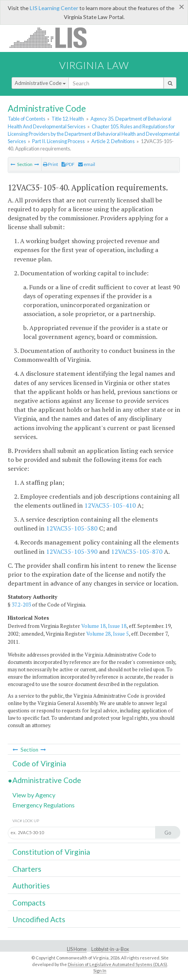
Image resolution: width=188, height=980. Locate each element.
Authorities (31, 886)
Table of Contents (26, 119)
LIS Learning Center (54, 8)
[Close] (182, 7)
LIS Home (77, 949)
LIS (52, 37)
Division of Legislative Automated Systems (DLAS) (117, 964)
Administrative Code (40, 83)
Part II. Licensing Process (58, 141)
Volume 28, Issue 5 (108, 634)
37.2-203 (21, 605)
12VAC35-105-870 (137, 551)
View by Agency (34, 795)
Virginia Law (94, 65)
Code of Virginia (39, 763)
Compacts (29, 903)
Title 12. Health (68, 119)
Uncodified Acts (39, 919)
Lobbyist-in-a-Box (110, 949)
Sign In (100, 970)
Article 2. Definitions (113, 141)
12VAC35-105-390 (72, 551)
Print (50, 164)
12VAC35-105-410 (110, 505)
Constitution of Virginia (51, 852)
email (87, 164)
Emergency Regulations (44, 805)
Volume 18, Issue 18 (104, 626)
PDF (68, 164)
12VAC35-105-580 (72, 528)
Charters (27, 869)
